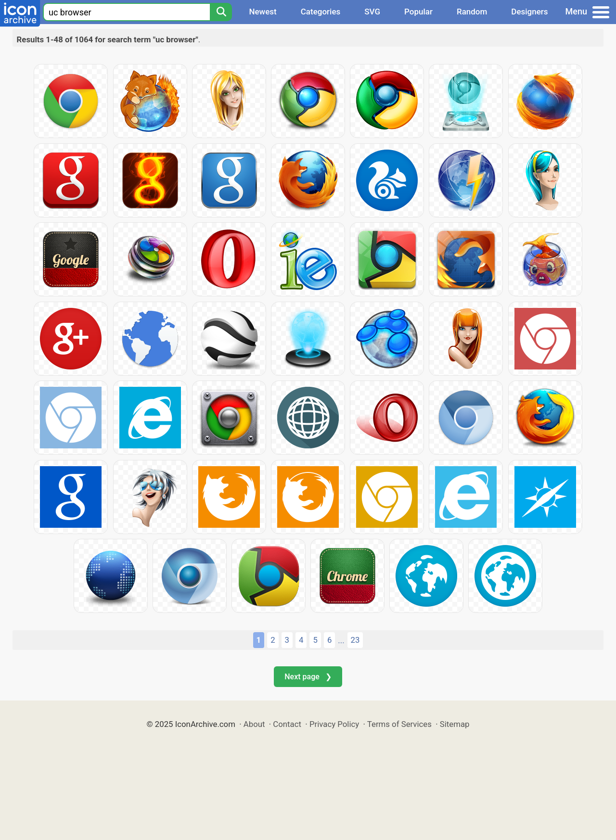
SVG (372, 12)
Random (472, 12)
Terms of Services (399, 724)
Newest (263, 12)
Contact (287, 724)
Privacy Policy (334, 724)
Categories (321, 12)
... (341, 640)
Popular (418, 12)
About (254, 724)
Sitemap (455, 724)
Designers (529, 12)
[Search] (221, 12)
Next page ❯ (308, 677)
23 (355, 640)
